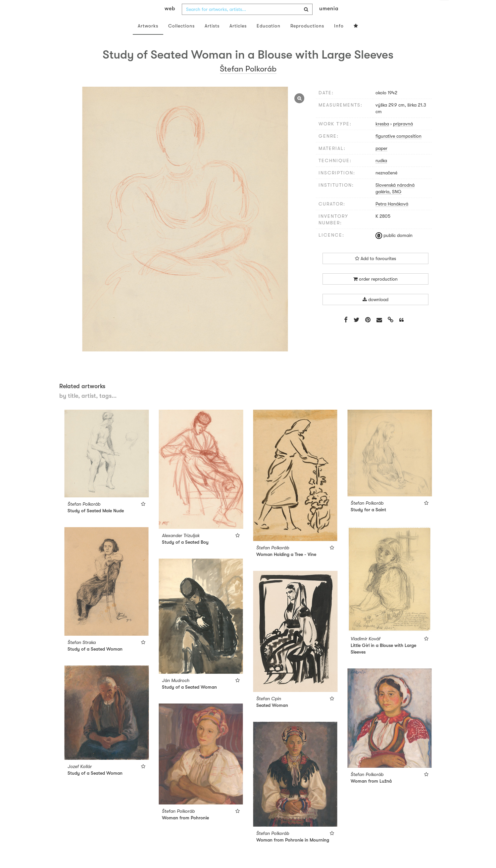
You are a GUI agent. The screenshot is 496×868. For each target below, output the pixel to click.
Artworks (148, 39)
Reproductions (307, 39)
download (375, 313)
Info (339, 39)
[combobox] (247, 23)
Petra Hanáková (392, 217)
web (170, 22)
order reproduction (375, 292)
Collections (181, 39)
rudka (381, 174)
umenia (329, 22)
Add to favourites (375, 272)
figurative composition (398, 149)
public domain (394, 249)
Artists (212, 39)
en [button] (444, 10)
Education (269, 39)
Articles (238, 39)
